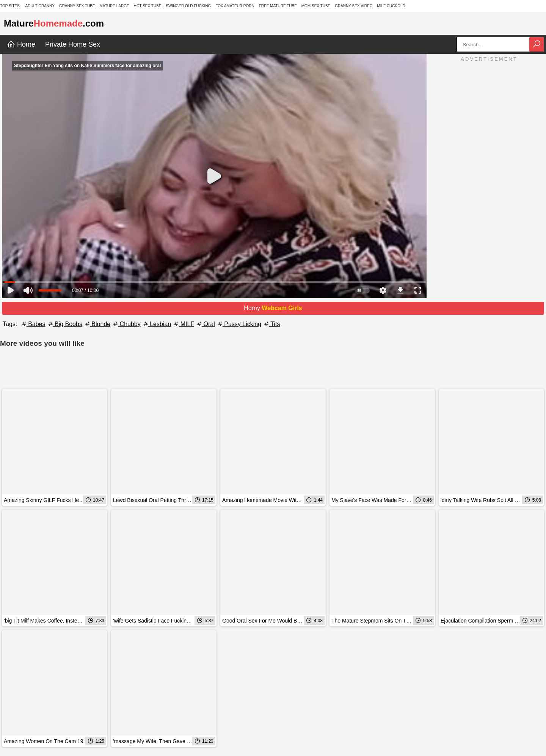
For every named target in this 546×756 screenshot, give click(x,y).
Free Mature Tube (278, 6)
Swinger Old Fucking (188, 6)
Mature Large (114, 6)
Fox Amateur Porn (235, 6)
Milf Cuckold (391, 6)
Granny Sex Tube (77, 6)
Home (21, 44)
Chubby (126, 324)
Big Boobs (65, 324)
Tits (271, 324)
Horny (273, 308)
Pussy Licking (239, 324)
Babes (33, 324)
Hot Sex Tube (147, 6)
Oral (205, 324)
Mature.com (54, 23)
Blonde (97, 324)
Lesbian (157, 324)
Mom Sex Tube (316, 6)
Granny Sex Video (354, 6)
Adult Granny (40, 6)
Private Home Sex (73, 44)
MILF (183, 324)
